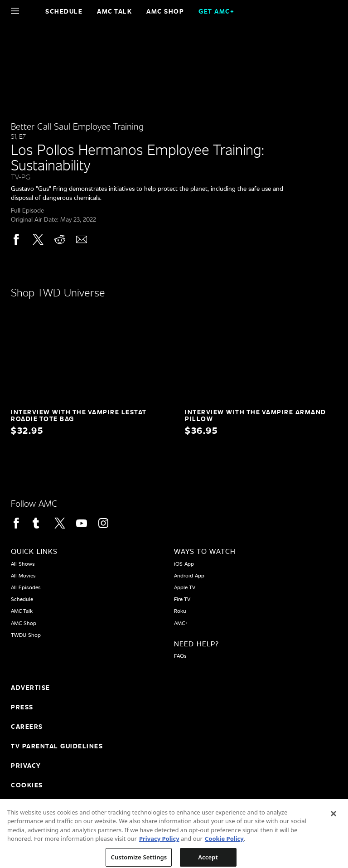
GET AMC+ (216, 11)
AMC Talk (114, 11)
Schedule (64, 11)
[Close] (333, 820)
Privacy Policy (159, 845)
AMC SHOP (165, 11)
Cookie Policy (224, 845)
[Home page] (31, 11)
